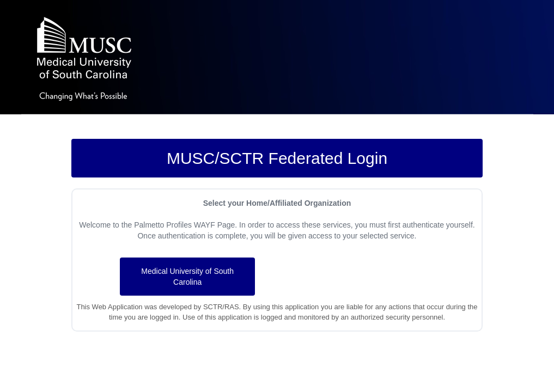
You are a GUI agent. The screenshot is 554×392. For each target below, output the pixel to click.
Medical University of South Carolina (187, 277)
